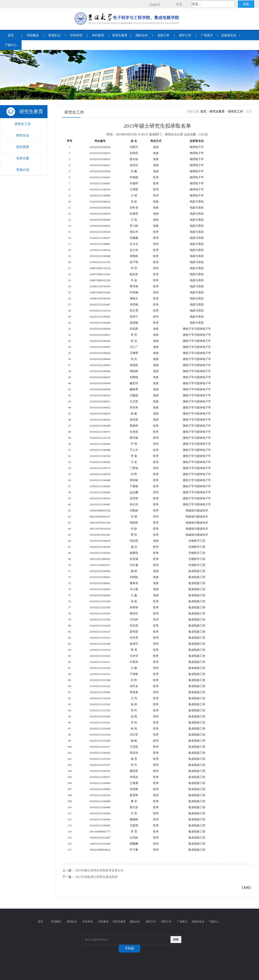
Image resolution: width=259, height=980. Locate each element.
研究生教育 (120, 35)
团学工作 (185, 35)
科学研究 (76, 35)
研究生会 (23, 135)
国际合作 (142, 35)
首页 (11, 35)
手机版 (129, 948)
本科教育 (98, 35)
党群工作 (163, 35)
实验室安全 (229, 35)
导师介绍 (23, 170)
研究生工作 (23, 124)
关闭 (246, 888)
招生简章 (23, 147)
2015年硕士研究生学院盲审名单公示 (99, 870)
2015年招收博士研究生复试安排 (96, 877)
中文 (179, 4)
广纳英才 (207, 35)
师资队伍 (54, 35)
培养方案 (23, 158)
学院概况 (33, 35)
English (155, 4)
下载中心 (11, 45)
